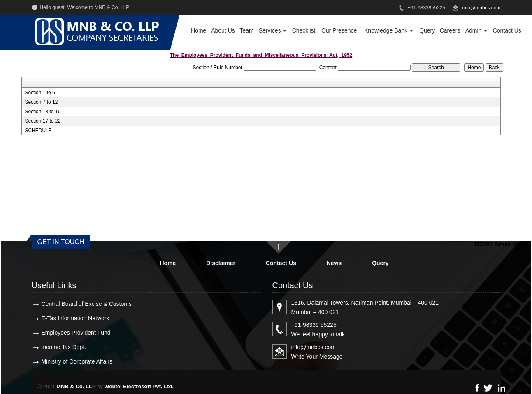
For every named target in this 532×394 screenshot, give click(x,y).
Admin (476, 30)
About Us (223, 30)
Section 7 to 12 (41, 102)
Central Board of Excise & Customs (87, 304)
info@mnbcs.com (482, 8)
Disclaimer (221, 263)
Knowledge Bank (389, 30)
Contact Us (507, 30)
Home (199, 30)
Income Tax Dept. (64, 347)
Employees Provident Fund (76, 333)
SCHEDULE (38, 131)
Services (273, 30)
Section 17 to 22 (43, 121)
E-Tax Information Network (76, 318)
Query (427, 30)
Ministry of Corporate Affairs (77, 361)
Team (246, 30)
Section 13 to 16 (43, 112)
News (334, 263)
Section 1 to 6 (40, 93)
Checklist (304, 30)
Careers (450, 30)
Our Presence (339, 30)
